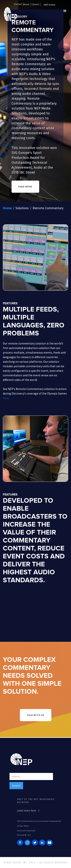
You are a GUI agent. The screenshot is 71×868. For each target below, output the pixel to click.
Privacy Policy (23, 826)
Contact (18, 4)
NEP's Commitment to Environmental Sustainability (39, 821)
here (6, 398)
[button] (27, 5)
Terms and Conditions (26, 831)
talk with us (36, 715)
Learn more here (27, 811)
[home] (10, 19)
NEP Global (50, 5)
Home (7, 208)
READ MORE (25, 187)
